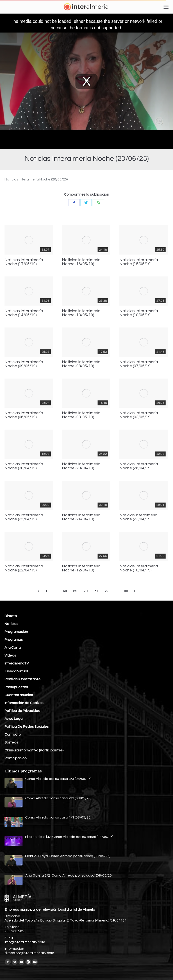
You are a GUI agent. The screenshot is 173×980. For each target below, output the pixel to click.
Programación (16, 632)
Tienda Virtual (16, 671)
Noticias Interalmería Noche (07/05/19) (139, 364)
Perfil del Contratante (23, 679)
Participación (16, 758)
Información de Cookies (24, 703)
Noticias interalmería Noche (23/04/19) (138, 517)
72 (106, 591)
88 (126, 591)
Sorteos (11, 742)
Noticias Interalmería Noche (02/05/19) (139, 415)
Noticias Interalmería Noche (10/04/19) (139, 568)
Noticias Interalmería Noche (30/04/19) (24, 466)
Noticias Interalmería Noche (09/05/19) (24, 364)
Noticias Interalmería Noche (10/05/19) (139, 313)
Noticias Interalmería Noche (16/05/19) (81, 262)
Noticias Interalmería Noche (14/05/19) (24, 313)
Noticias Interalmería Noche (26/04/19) (139, 466)
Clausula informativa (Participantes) (34, 750)
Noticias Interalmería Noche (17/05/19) (24, 262)
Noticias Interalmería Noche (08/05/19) (81, 364)
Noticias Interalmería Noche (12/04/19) (81, 568)
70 (86, 591)
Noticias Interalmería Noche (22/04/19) (24, 568)
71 (96, 591)
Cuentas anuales (19, 695)
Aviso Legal (14, 719)
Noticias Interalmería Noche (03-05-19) (81, 415)
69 (75, 591)
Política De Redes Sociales (27, 727)
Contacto (13, 734)
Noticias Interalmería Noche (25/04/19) (24, 517)
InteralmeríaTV (17, 663)
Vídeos (10, 655)
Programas (14, 640)
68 (65, 591)
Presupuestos (16, 687)
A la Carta (13, 648)
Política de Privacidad (22, 711)
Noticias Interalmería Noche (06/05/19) (24, 415)
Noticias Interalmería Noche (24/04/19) (81, 517)
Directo (11, 616)
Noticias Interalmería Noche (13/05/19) (81, 313)
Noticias (11, 624)
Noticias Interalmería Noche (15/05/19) (139, 262)
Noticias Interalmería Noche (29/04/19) (81, 466)
